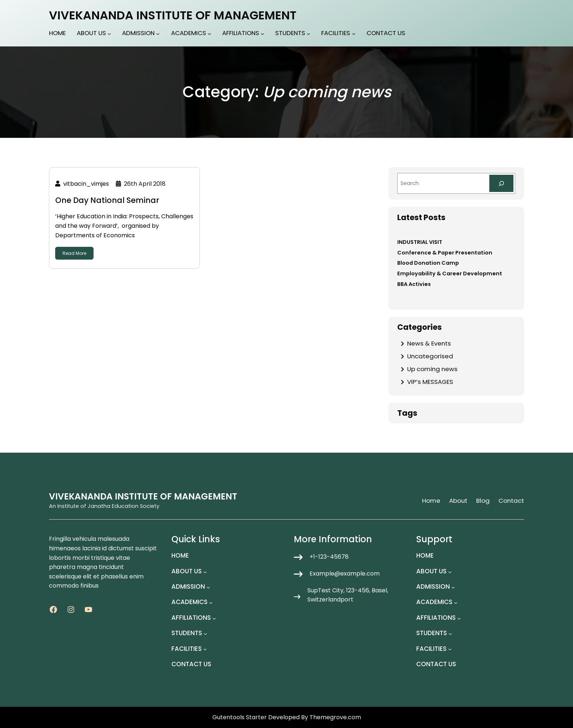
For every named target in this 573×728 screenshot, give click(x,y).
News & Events (429, 343)
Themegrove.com (335, 717)
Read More (74, 253)
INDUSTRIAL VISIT (420, 242)
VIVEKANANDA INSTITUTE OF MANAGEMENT (173, 15)
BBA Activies (414, 284)
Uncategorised (430, 356)
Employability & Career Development (450, 274)
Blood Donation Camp (428, 263)
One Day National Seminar (107, 200)
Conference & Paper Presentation (445, 253)
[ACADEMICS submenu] (209, 34)
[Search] (501, 183)
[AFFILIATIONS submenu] (262, 34)
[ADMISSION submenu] (158, 34)
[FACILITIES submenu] (354, 34)
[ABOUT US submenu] (109, 34)
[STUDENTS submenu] (308, 34)
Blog (483, 501)
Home (431, 501)
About (458, 501)
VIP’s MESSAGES (430, 382)
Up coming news (432, 369)
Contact (511, 501)
